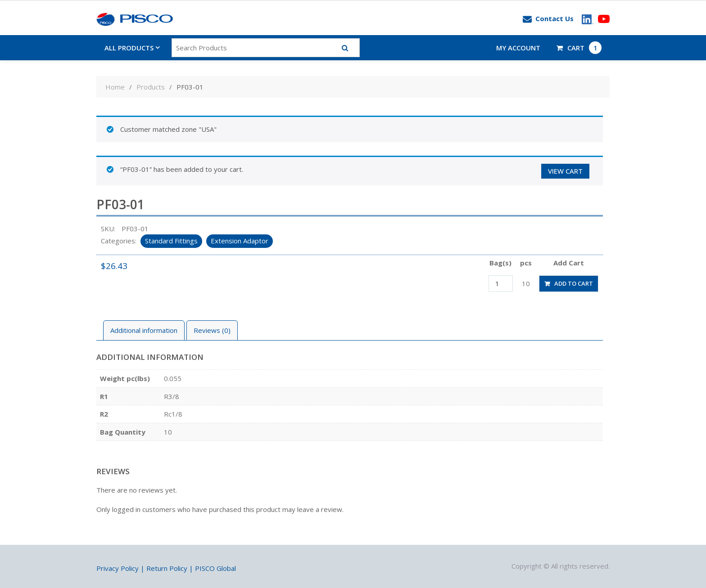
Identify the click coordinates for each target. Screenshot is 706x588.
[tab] (144, 330)
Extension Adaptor (240, 241)
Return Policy (167, 568)
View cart (565, 171)
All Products (129, 48)
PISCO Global (215, 568)
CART (579, 48)
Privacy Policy (118, 568)
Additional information (144, 330)
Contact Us (548, 19)
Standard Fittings (171, 241)
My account (518, 48)
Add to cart (574, 283)
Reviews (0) (212, 330)
